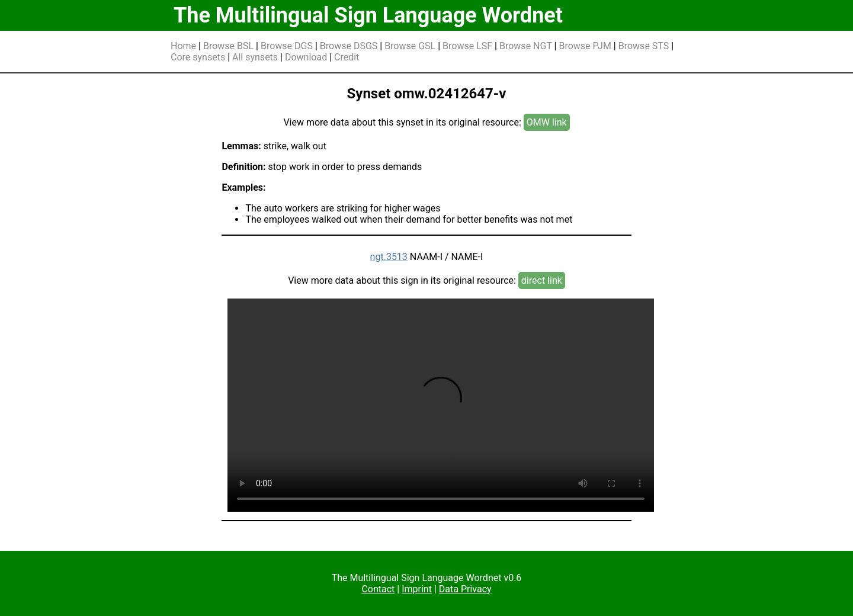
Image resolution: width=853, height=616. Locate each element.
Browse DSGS (349, 46)
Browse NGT (526, 46)
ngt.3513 (389, 257)
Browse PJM (585, 46)
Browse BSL (228, 46)
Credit (347, 57)
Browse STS (644, 46)
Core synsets (198, 57)
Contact (378, 589)
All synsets (255, 57)
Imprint (417, 589)
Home (183, 46)
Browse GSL (410, 46)
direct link (542, 280)
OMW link (547, 122)
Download (306, 57)
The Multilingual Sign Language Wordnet (368, 15)
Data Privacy (465, 589)
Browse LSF (467, 46)
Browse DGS (287, 46)
